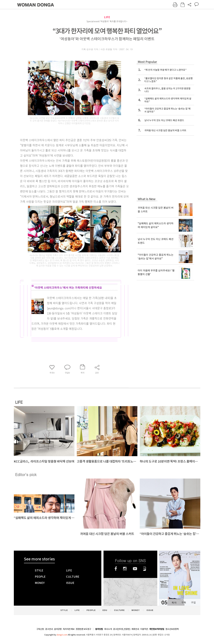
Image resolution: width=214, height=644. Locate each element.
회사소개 (108, 629)
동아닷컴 (99, 629)
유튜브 (135, 569)
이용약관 (144, 629)
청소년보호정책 (172, 629)
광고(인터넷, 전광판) (122, 629)
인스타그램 (125, 569)
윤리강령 (58, 629)
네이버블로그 (145, 569)
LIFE (107, 17)
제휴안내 (135, 629)
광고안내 (49, 629)
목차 (174, 602)
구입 (193, 602)
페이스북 (116, 569)
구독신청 (40, 629)
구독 (184, 602)
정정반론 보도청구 (83, 629)
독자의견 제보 (69, 629)
